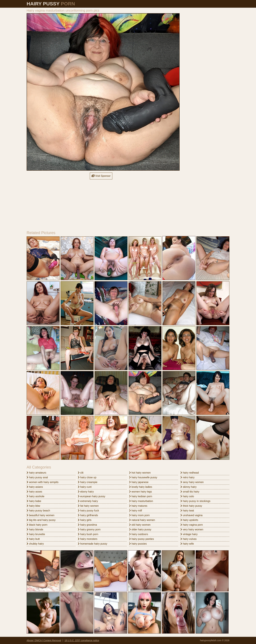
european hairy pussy (92, 496)
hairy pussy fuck (88, 511)
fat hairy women (88, 506)
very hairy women (192, 529)
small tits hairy (190, 492)
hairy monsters (88, 539)
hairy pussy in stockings (195, 501)
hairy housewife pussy (143, 477)
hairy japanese (139, 482)
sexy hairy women (192, 482)
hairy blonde (35, 529)
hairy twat (187, 511)
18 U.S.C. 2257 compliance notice (82, 640)
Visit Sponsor (101, 176)
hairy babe (34, 501)
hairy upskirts (189, 520)
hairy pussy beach (38, 511)
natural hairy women (142, 520)
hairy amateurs (36, 473)
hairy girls (85, 520)
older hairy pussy (140, 529)
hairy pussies (138, 544)
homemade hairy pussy (93, 544)
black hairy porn (37, 525)
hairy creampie (88, 482)
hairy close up (87, 477)
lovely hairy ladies (141, 487)
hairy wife (187, 544)
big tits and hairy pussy (41, 520)
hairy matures (138, 506)
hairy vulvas (188, 539)
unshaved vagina (191, 515)
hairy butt (33, 539)
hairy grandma (87, 525)
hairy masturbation (141, 501)
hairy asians (35, 487)
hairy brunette (36, 534)
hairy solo (187, 496)
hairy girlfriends (88, 515)
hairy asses (34, 492)
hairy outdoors (139, 534)
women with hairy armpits (43, 482)
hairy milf (136, 511)
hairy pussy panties (141, 539)
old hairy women (140, 525)
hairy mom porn (139, 515)
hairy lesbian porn (141, 496)
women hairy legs (140, 492)
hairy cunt (85, 487)
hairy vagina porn (192, 525)
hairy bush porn (88, 534)
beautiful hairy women (40, 515)
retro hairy (187, 477)
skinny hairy (188, 487)
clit (81, 473)
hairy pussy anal (37, 477)
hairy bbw (33, 506)
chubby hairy (35, 544)
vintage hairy (189, 534)
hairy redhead (190, 473)
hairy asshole (36, 496)
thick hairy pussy (191, 506)
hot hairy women (140, 473)
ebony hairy (86, 492)
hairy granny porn (89, 529)
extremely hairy (88, 501)
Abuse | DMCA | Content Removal (44, 640)
